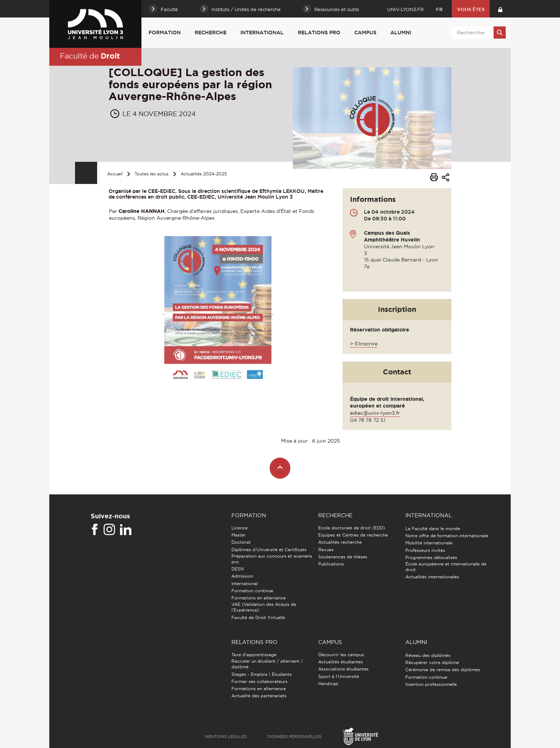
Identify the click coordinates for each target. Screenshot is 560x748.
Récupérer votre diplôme (432, 662)
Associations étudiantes (343, 669)
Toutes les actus (152, 174)
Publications (331, 564)
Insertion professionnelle (431, 684)
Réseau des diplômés (428, 655)
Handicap (328, 684)
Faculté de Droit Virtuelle (258, 617)
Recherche (211, 33)
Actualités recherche (340, 542)
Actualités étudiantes (341, 662)
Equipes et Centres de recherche (353, 535)
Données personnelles (294, 737)
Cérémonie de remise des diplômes (443, 670)
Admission (242, 576)
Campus (365, 33)
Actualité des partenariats (259, 696)
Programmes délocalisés (431, 557)
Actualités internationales (432, 577)
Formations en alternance (259, 598)
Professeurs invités (425, 550)
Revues (326, 550)
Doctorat (241, 542)
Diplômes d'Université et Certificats (269, 550)
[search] (477, 33)
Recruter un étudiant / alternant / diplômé (267, 664)
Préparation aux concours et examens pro (272, 559)
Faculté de (90, 56)
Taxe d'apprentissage (254, 655)
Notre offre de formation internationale (447, 536)
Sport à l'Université (339, 676)
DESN (237, 569)
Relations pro (319, 33)
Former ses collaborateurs (259, 681)
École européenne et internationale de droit (446, 567)
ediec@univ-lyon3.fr (375, 413)
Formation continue (252, 591)
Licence (239, 528)
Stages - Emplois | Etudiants (262, 674)
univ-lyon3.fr (405, 9)
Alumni (401, 33)
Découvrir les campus (341, 655)
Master (239, 535)
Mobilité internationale (429, 543)
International (262, 33)
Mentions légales (226, 737)
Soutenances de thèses (343, 557)
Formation (165, 33)
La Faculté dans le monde (433, 528)
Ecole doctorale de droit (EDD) (352, 528)
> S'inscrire (364, 344)
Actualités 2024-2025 (204, 174)
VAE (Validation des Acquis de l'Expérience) (264, 607)
